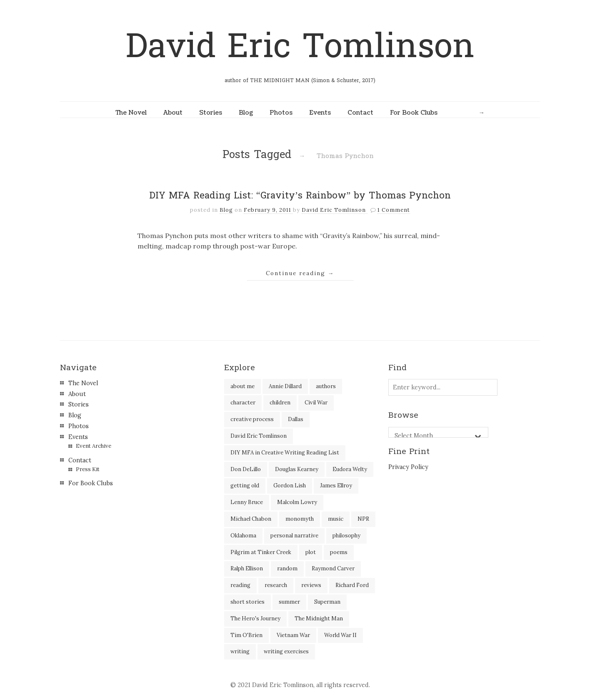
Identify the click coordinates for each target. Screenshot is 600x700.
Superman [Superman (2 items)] (327, 602)
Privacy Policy (408, 467)
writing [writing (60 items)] (240, 651)
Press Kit (88, 469)
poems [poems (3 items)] (339, 552)
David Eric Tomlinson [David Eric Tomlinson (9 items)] (259, 436)
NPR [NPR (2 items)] (363, 519)
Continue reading (300, 273)
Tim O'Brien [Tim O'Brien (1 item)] (246, 635)
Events (320, 113)
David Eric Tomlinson (300, 46)
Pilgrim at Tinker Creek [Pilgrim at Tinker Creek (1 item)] (261, 552)
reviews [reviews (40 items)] (311, 585)
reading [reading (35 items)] (240, 585)
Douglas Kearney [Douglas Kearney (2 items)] (297, 469)
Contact (360, 113)
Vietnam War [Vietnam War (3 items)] (293, 635)
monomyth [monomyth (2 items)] (300, 519)
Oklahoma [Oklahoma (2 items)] (243, 536)
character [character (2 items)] (243, 403)
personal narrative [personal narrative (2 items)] (294, 536)
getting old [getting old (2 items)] (245, 485)
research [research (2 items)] (276, 585)
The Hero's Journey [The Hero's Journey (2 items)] (255, 618)
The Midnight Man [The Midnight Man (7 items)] (319, 618)
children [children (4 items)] (280, 403)
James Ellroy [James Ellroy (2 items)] (336, 485)
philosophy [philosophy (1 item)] (346, 536)
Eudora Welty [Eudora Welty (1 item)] (350, 469)
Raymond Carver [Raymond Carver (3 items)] (333, 568)
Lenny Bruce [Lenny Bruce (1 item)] (247, 502)
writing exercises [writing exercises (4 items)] (286, 651)
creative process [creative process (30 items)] (252, 419)
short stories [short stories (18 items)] (247, 602)
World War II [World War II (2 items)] (340, 635)
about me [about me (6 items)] (242, 386)
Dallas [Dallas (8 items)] (296, 419)
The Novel (131, 113)
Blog (246, 113)
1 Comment (394, 210)
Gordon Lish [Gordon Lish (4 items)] (290, 485)
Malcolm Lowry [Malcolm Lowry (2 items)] (297, 502)
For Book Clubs (414, 113)
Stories (211, 113)
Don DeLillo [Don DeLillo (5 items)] (246, 469)
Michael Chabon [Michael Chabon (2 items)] (251, 519)
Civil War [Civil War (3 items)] (316, 403)
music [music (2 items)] (336, 519)
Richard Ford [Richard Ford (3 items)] (352, 585)
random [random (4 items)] (287, 568)
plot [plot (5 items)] (311, 552)
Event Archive (94, 446)
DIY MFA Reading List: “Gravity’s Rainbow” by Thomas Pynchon (300, 196)
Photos (281, 113)
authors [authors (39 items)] (326, 386)
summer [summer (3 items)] (289, 602)
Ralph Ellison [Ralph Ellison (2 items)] (247, 568)
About (173, 113)
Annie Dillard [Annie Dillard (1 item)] (285, 386)
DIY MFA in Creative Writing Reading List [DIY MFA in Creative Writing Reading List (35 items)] (285, 453)
